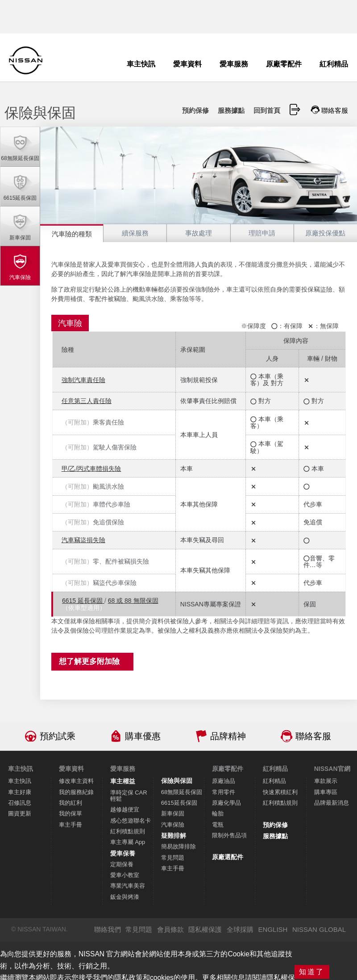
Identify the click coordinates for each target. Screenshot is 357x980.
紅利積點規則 (128, 831)
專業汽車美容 (128, 886)
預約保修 (275, 825)
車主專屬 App (128, 842)
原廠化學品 (226, 803)
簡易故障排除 (178, 846)
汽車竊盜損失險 (83, 540)
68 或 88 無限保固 (133, 601)
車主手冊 (71, 825)
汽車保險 (173, 825)
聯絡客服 (313, 736)
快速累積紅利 (280, 792)
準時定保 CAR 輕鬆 (129, 796)
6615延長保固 (179, 803)
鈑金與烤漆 (125, 897)
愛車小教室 (125, 875)
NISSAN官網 (332, 769)
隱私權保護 (205, 929)
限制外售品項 (229, 835)
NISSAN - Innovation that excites (26, 60)
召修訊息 (20, 803)
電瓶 (218, 825)
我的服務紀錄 (76, 792)
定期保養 (122, 864)
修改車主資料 (76, 781)
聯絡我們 (108, 929)
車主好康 (20, 792)
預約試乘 (58, 736)
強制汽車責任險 (83, 380)
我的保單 (71, 813)
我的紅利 (71, 803)
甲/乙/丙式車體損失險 (91, 469)
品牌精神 (228, 736)
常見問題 (173, 858)
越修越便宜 (125, 809)
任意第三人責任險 (87, 401)
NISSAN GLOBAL (319, 929)
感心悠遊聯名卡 (131, 821)
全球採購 (240, 929)
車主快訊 (20, 781)
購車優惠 (143, 736)
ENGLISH (273, 929)
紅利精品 (274, 781)
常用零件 (224, 792)
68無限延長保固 (182, 792)
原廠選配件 (228, 857)
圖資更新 (20, 813)
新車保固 (173, 813)
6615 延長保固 (83, 601)
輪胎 (218, 813)
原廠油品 (224, 781)
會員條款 (170, 929)
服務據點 (275, 836)
